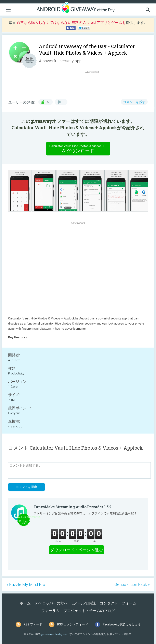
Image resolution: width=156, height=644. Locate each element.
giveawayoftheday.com (55, 634)
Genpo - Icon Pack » (132, 585)
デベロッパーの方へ (51, 603)
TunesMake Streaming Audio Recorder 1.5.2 (72, 507)
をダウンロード (80, 149)
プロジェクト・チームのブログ (89, 611)
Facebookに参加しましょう (122, 624)
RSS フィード (33, 624)
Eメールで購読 (84, 603)
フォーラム (50, 611)
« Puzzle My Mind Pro (26, 585)
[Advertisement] (94, 84)
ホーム (25, 603)
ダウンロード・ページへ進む (77, 550)
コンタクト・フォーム (118, 603)
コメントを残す (134, 102)
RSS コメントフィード (73, 624)
